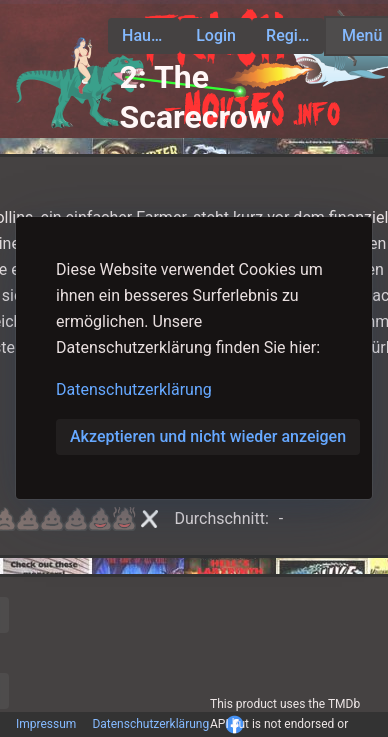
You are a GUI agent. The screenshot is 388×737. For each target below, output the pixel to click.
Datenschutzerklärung (134, 389)
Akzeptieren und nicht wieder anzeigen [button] (208, 436)
